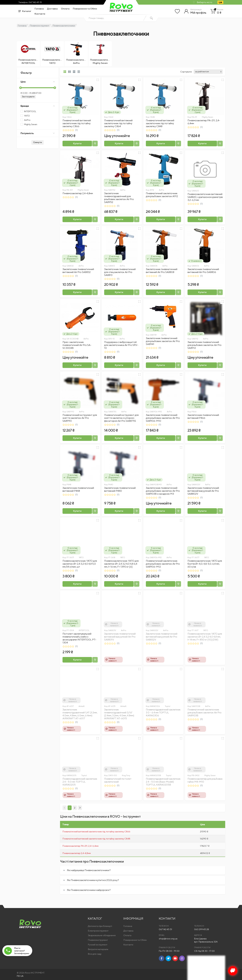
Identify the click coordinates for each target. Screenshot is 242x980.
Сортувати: (186, 72)
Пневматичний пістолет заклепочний (118, 780)
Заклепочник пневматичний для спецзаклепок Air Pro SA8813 (120, 272)
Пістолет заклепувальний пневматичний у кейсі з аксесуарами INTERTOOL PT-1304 (79, 638)
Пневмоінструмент (40, 26)
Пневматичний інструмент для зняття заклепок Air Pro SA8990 (80, 418)
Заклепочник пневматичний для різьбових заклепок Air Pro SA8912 (204, 345)
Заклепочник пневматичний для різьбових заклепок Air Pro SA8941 (163, 341)
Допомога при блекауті (100, 926)
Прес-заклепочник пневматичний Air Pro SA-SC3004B (77, 345)
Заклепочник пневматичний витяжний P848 (78, 489)
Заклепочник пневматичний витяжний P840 (120, 489)
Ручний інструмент (98, 945)
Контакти (40, 14)
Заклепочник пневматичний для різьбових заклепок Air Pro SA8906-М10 (163, 418)
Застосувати (28, 97)
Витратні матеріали (98, 949)
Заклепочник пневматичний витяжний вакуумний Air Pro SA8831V (120, 637)
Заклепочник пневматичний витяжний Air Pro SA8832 (78, 271)
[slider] (21, 88)
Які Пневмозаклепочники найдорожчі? (89, 890)
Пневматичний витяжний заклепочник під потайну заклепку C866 (77, 123)
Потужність (38, 133)
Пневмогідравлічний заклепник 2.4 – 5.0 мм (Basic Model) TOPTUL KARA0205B (163, 782)
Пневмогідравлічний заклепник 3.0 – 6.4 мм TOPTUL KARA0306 (163, 713)
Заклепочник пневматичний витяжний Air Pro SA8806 (203, 271)
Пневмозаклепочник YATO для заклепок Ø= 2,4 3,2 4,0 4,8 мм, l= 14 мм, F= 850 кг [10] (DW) (205, 637)
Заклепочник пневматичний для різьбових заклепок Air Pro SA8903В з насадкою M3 (163, 491)
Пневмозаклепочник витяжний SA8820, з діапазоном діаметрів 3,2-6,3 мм (205, 197)
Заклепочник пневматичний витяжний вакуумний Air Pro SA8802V (203, 491)
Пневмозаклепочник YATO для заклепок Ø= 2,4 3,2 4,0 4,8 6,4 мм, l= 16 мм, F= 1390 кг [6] (121, 564)
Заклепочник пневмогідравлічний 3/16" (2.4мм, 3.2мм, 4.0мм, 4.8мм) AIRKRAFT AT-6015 (119, 714)
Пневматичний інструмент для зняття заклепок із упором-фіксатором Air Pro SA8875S (121, 418)
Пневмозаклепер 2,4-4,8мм (78, 193)
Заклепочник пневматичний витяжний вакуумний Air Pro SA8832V (162, 637)
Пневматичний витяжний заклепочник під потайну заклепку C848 (160, 123)
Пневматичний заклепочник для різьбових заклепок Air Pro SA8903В (204, 713)
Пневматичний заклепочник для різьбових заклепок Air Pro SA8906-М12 (163, 564)
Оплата (65, 9)
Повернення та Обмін (85, 9)
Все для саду (95, 954)
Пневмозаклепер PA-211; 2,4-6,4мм (80, 846)
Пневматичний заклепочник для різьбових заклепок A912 (162, 195)
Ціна (38, 82)
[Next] (80, 808)
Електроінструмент (98, 931)
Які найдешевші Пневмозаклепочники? (89, 870)
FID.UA (20, 976)
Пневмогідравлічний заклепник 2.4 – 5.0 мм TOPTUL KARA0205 (80, 782)
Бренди (38, 106)
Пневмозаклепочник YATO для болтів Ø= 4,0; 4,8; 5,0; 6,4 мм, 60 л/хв (205, 564)
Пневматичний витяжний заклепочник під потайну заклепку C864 (118, 123)
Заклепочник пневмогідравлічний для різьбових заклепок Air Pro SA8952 (119, 198)
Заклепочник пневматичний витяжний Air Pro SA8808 (162, 271)
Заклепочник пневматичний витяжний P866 (203, 416)
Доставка (52, 9)
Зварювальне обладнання (102, 935)
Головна (39, 9)
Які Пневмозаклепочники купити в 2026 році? (93, 880)
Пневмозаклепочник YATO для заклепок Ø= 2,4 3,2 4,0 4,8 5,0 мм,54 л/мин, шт (80, 564)
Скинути (38, 142)
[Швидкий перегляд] (98, 80)
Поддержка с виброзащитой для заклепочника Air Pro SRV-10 (121, 345)
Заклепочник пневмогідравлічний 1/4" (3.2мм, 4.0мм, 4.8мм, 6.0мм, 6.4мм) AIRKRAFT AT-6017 (80, 714)
